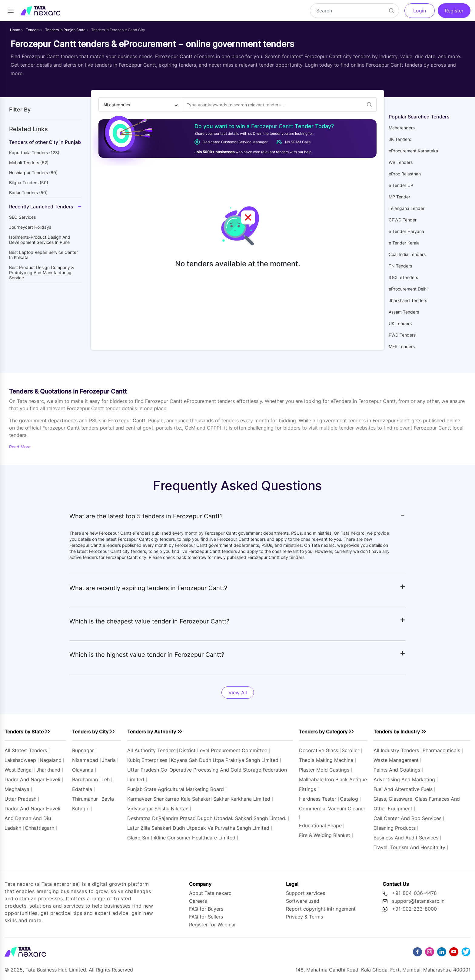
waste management (396, 760)
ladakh (13, 828)
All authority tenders (151, 750)
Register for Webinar (213, 925)
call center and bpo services (407, 818)
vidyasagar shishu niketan (158, 809)
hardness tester (318, 799)
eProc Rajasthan (405, 174)
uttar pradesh (20, 799)
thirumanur (85, 799)
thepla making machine (326, 760)
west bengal (19, 770)
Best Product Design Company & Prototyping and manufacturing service (42, 272)
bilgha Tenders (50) (29, 183)
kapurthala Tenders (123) (34, 153)
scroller (350, 750)
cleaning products (395, 828)
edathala (82, 789)
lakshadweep (20, 760)
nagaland (51, 760)
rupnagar (83, 750)
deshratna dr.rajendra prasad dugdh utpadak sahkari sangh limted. (207, 818)
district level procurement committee (223, 750)
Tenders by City (90, 732)
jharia (109, 760)
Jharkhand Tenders (408, 300)
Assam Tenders (404, 312)
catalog (349, 799)
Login (420, 11)
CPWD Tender (403, 220)
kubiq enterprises (147, 760)
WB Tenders (401, 162)
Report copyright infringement (321, 909)
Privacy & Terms (304, 917)
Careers (198, 901)
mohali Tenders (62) (29, 163)
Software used (303, 901)
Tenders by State (24, 732)
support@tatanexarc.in (418, 901)
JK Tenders (400, 139)
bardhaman (85, 779)
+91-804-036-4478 (414, 893)
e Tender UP (401, 185)
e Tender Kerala (404, 243)
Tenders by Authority (152, 732)
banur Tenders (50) (28, 193)
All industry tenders (397, 750)
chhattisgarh (40, 828)
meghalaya (17, 789)
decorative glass (319, 750)
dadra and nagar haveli (32, 779)
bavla (108, 799)
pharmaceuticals (441, 750)
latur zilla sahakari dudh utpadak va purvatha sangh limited (198, 828)
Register (454, 11)
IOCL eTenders (403, 277)
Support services (306, 893)
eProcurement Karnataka (413, 151)
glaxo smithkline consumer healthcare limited (181, 838)
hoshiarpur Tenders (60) (33, 173)
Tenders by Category (323, 732)
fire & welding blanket (325, 835)
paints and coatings (397, 770)
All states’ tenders (26, 750)
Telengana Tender (407, 208)
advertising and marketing (404, 779)
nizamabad (85, 760)
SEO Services (22, 217)
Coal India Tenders (407, 254)
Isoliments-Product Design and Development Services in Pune (40, 240)
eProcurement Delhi (408, 289)
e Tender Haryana (406, 231)
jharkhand (48, 770)
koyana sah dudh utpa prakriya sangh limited (225, 760)
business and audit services (406, 838)
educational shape (320, 826)
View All (238, 693)
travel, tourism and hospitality (409, 847)
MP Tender (399, 197)
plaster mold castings (324, 770)
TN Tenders (400, 266)
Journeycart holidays (30, 227)
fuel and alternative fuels (403, 789)
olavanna (83, 770)
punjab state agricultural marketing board (176, 789)
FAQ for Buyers (206, 909)
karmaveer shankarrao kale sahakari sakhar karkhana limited (199, 799)
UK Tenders (400, 323)
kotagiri (81, 809)
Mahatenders (402, 128)
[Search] (354, 11)
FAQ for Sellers (206, 917)
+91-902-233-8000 (414, 909)
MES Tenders (402, 346)
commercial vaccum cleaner (332, 809)
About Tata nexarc (210, 893)
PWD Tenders (402, 335)
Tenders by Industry (397, 732)
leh (106, 779)
